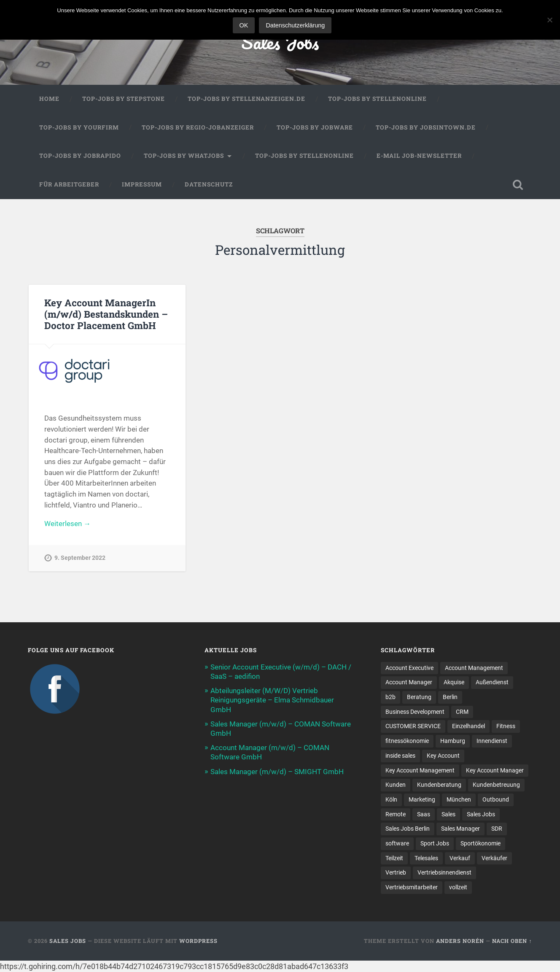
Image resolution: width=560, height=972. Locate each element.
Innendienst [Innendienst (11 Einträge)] (492, 741)
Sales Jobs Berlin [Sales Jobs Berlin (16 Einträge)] (408, 829)
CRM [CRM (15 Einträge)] (462, 712)
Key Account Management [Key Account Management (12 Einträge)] (420, 770)
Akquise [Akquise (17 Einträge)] (454, 682)
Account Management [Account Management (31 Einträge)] (474, 668)
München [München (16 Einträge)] (459, 799)
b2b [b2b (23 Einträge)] (390, 697)
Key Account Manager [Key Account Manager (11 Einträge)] (495, 770)
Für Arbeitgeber (69, 184)
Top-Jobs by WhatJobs (184, 156)
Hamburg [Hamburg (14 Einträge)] (453, 741)
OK (244, 25)
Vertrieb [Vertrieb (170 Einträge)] (396, 872)
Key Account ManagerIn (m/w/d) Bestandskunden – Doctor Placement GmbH (106, 314)
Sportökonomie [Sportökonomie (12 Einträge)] (481, 843)
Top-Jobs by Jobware (315, 127)
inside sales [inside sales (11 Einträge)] (400, 756)
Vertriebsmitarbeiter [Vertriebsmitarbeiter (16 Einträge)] (412, 887)
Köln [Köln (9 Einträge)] (391, 799)
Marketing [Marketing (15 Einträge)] (422, 799)
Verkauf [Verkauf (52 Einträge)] (460, 858)
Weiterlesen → (67, 524)
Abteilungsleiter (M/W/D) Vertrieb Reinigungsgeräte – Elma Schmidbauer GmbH (272, 700)
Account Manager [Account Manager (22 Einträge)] (409, 682)
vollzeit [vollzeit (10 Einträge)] (458, 887)
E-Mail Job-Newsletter (419, 156)
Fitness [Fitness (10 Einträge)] (506, 726)
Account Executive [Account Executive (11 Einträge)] (409, 668)
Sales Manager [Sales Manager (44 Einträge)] (460, 829)
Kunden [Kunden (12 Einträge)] (396, 785)
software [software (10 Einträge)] (397, 843)
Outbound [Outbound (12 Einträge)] (496, 799)
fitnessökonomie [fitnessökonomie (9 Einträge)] (407, 741)
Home (49, 99)
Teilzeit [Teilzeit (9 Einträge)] (394, 858)
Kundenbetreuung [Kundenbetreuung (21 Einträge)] (496, 785)
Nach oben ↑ (512, 941)
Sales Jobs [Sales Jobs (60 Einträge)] (481, 814)
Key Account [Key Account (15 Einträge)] (443, 756)
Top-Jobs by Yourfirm (79, 127)
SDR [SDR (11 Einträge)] (497, 829)
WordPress (198, 941)
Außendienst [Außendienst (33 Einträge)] (492, 682)
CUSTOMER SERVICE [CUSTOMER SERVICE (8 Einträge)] (413, 726)
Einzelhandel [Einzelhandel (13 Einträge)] (468, 726)
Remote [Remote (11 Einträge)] (396, 814)
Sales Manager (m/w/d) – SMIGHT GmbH (277, 772)
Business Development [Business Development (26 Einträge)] (415, 712)
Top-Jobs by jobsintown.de (426, 127)
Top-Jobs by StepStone (124, 99)
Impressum (142, 184)
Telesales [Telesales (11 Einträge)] (426, 858)
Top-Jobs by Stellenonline (377, 99)
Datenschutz (209, 184)
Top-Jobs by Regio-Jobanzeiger (198, 127)
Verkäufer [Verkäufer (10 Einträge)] (494, 858)
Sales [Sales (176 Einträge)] (448, 814)
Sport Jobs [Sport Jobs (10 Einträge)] (435, 843)
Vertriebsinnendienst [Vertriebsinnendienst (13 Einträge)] (444, 872)
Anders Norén (460, 941)
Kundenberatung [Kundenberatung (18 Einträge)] (439, 785)
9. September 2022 (80, 558)
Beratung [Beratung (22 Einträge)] (419, 697)
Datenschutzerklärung (295, 25)
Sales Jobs (280, 42)
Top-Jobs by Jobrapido (80, 156)
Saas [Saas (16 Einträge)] (424, 814)
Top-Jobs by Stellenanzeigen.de (246, 99)
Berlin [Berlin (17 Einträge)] (450, 697)
